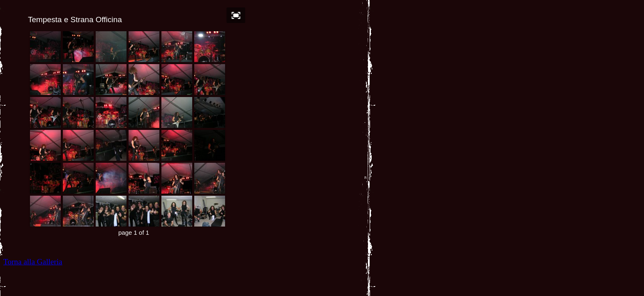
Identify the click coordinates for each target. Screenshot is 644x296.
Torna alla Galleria (33, 262)
